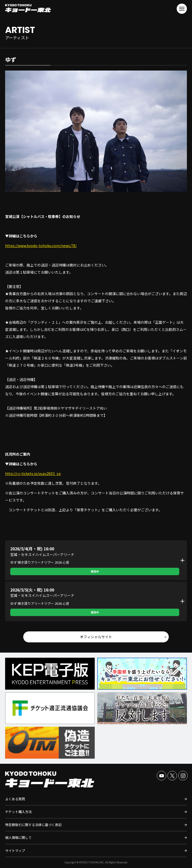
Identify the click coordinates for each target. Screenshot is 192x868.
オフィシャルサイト (96, 637)
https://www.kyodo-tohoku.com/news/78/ (41, 246)
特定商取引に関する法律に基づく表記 (33, 825)
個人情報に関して (18, 837)
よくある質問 (15, 799)
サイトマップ (15, 850)
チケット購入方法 (18, 812)
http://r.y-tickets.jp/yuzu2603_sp (33, 473)
